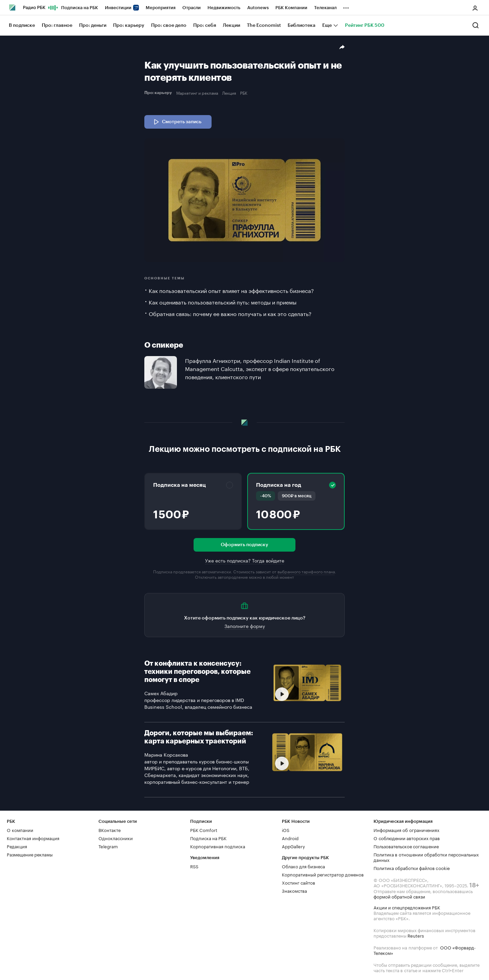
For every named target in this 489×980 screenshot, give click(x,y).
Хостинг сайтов (298, 882)
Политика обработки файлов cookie (412, 868)
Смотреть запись (177, 122)
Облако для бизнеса (303, 866)
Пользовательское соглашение (406, 846)
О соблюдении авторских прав (407, 838)
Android (290, 838)
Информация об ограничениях (406, 830)
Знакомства (294, 890)
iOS (286, 830)
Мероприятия (161, 8)
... (346, 6)
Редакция (17, 846)
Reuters (416, 935)
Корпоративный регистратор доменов (323, 874)
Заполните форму (245, 626)
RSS (194, 866)
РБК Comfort (204, 830)
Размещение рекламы (30, 854)
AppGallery (293, 846)
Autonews (258, 8)
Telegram (108, 846)
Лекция (229, 93)
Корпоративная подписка (218, 846)
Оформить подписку (244, 545)
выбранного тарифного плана (306, 571)
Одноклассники (116, 838)
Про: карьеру (159, 93)
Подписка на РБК (80, 8)
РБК (244, 93)
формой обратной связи (399, 896)
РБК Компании (291, 8)
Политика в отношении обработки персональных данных (426, 857)
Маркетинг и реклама (197, 93)
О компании (20, 830)
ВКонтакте (110, 830)
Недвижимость (224, 8)
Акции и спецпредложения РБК (407, 907)
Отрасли (192, 8)
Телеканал (325, 8)
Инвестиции (122, 8)
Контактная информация (33, 838)
